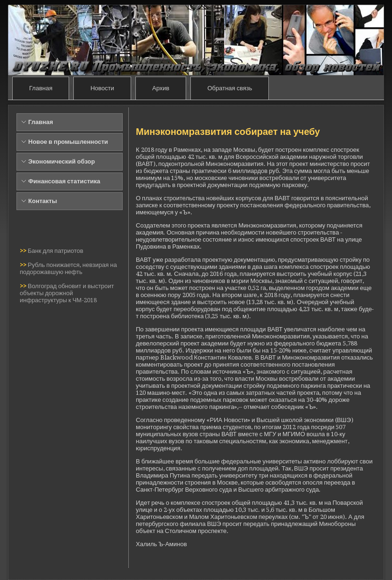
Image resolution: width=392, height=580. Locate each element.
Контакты (43, 201)
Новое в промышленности (68, 142)
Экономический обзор (62, 161)
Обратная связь (230, 88)
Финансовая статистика (64, 181)
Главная (41, 88)
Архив (161, 88)
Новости (102, 88)
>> (24, 251)
